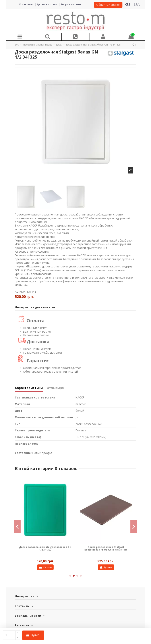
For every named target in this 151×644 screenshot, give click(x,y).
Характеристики (29, 388)
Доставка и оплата (48, 4)
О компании (27, 4)
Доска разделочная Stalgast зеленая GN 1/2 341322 (45, 548)
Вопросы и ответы (71, 4)
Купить (33, 635)
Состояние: (23, 453)
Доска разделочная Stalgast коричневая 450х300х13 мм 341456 (106, 548)
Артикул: (20, 292)
